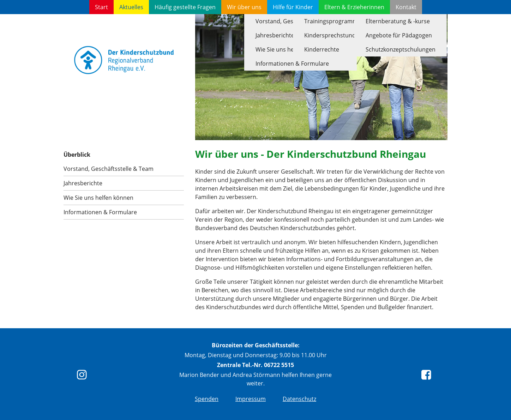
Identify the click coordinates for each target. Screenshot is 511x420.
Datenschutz (299, 399)
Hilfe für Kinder (293, 7)
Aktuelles (131, 7)
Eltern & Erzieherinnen (354, 7)
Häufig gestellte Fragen (185, 7)
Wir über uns (244, 7)
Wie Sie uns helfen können (98, 198)
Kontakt (406, 7)
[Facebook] (428, 377)
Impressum (251, 399)
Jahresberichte (83, 183)
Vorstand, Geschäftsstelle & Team (109, 169)
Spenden (207, 399)
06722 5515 (279, 365)
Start (101, 7)
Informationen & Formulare (100, 212)
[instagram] (83, 377)
